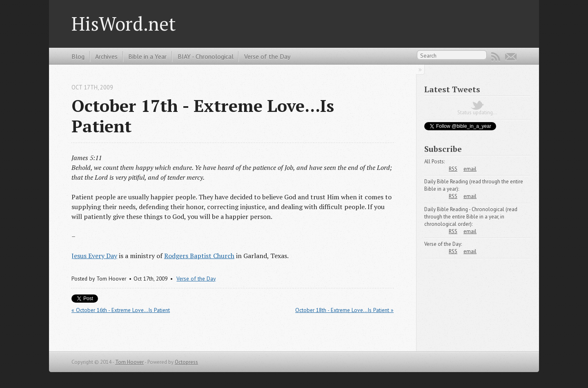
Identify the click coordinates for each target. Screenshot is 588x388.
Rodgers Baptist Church (199, 256)
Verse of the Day (267, 56)
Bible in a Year (147, 56)
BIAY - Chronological (206, 56)
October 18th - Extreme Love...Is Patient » (344, 310)
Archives (106, 56)
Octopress (186, 362)
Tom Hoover (129, 362)
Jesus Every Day (94, 256)
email (470, 169)
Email (511, 57)
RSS (496, 57)
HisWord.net (124, 23)
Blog (78, 56)
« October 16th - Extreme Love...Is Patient (121, 310)
